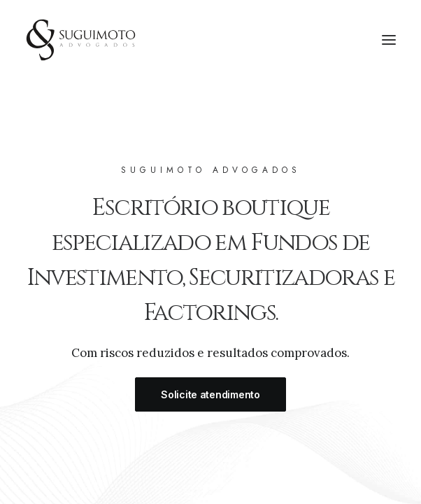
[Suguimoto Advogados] (81, 40)
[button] (389, 40)
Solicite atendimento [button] (210, 401)
